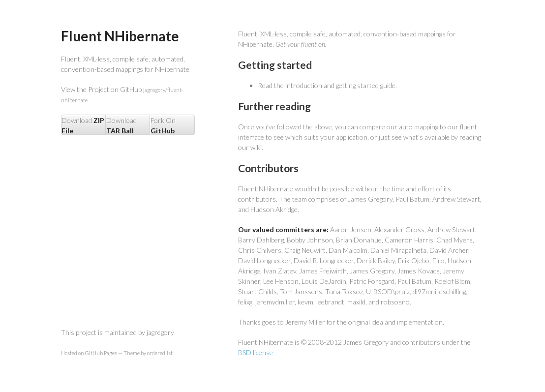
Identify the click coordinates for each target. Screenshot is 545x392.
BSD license (256, 352)
